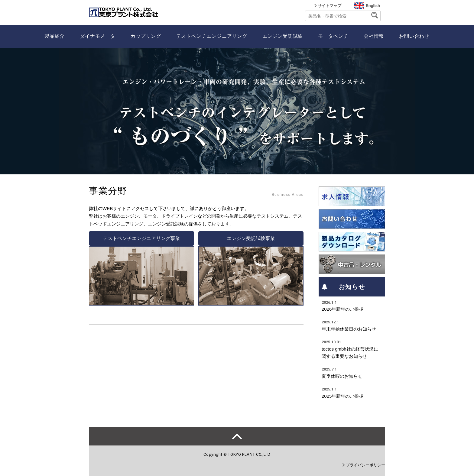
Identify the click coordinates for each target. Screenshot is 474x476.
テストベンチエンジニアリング (212, 36)
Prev (8, 111)
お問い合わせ (414, 36)
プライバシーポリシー (365, 465)
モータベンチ (333, 36)
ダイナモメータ (98, 36)
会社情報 (374, 36)
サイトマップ (330, 6)
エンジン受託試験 (283, 36)
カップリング (146, 36)
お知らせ (343, 287)
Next (466, 111)
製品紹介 (55, 36)
